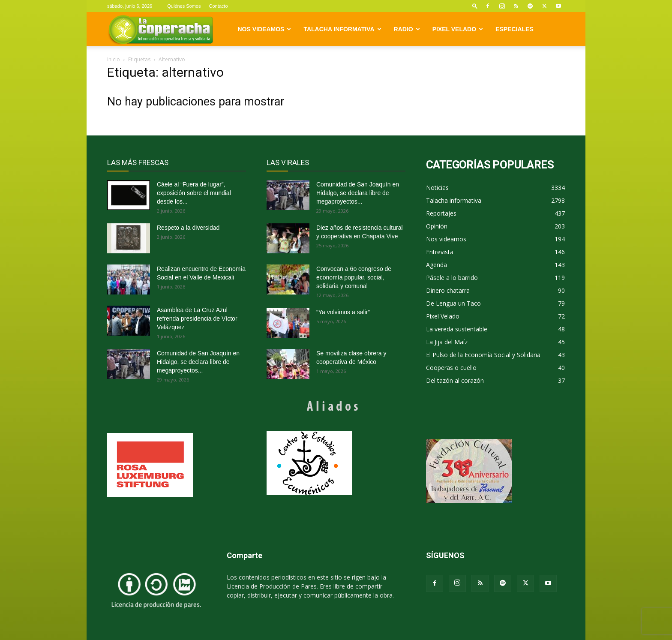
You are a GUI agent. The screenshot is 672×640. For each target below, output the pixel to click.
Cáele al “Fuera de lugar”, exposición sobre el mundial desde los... (194, 193)
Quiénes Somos (184, 6)
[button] (475, 6)
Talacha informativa (342, 29)
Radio (407, 29)
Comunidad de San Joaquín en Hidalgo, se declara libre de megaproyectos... (198, 362)
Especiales (514, 29)
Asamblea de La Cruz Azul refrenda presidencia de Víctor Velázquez (197, 318)
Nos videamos (265, 29)
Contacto (218, 6)
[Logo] (160, 29)
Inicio (114, 59)
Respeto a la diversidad (188, 228)
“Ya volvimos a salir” (343, 312)
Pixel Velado (458, 29)
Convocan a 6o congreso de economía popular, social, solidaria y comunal (354, 277)
